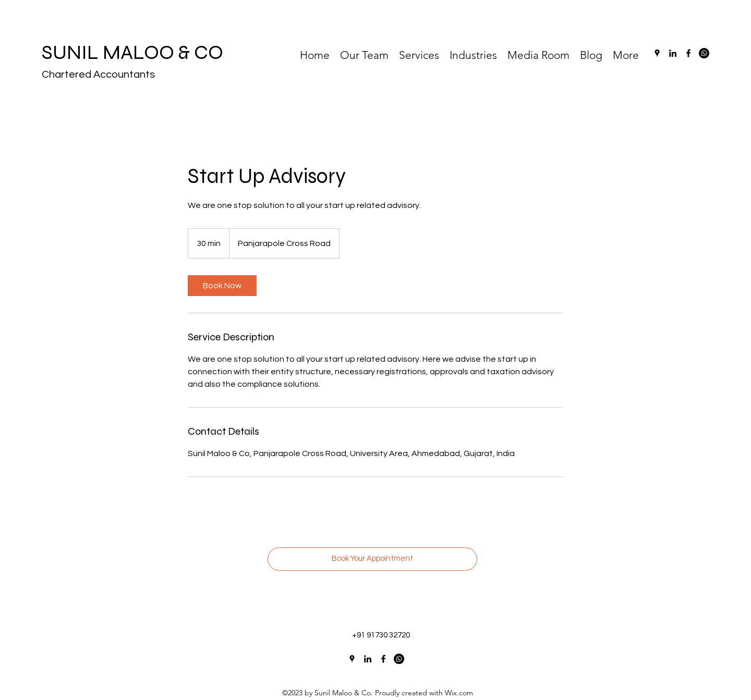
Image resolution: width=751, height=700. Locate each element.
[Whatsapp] (704, 53)
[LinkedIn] (673, 53)
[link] (222, 286)
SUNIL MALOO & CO (132, 52)
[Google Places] (657, 53)
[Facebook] (688, 53)
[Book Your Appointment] (372, 559)
